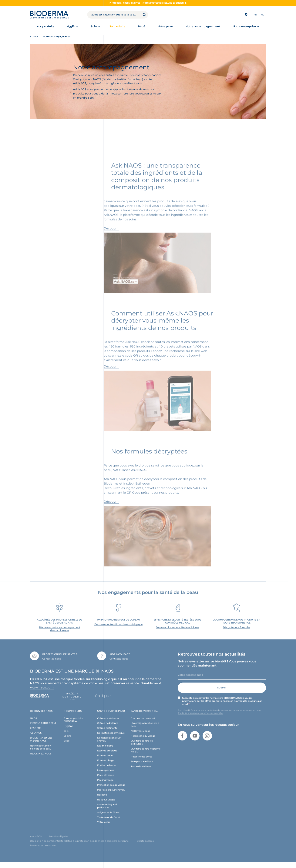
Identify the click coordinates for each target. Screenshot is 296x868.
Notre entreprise (244, 26)
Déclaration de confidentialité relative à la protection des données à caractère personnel (80, 846)
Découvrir (111, 233)
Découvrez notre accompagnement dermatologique (60, 633)
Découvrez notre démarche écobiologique (118, 629)
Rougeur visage (106, 804)
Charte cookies (145, 846)
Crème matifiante (107, 733)
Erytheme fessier (107, 770)
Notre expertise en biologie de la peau (41, 752)
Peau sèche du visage (143, 741)
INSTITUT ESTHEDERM (43, 728)
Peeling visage (105, 785)
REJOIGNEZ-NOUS (41, 758)
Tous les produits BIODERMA (73, 724)
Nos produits (45, 26)
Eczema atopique (107, 755)
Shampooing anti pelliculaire (107, 811)
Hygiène (72, 26)
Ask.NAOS (36, 738)
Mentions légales (59, 841)
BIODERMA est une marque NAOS (41, 744)
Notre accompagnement (203, 26)
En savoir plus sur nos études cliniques (177, 632)
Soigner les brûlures (108, 817)
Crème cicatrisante (108, 723)
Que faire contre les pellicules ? (142, 747)
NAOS (33, 723)
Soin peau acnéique (142, 766)
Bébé (141, 26)
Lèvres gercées (106, 775)
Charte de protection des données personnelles (200, 718)
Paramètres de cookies (43, 850)
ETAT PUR (36, 733)
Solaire (67, 741)
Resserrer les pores (141, 761)
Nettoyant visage (141, 736)
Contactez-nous (52, 663)
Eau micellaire (105, 750)
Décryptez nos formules (237, 632)
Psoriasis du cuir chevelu (111, 795)
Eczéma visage (106, 765)
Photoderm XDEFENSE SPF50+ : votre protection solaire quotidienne (148, 3)
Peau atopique (106, 780)
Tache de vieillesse (141, 771)
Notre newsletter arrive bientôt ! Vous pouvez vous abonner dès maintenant (217, 668)
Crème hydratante (108, 728)
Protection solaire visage (111, 790)
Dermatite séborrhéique (111, 738)
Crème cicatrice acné (143, 723)
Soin (94, 26)
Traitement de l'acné (109, 822)
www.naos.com (42, 692)
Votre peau (165, 26)
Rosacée (102, 799)
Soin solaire (117, 26)
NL (262, 15)
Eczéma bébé (105, 760)
